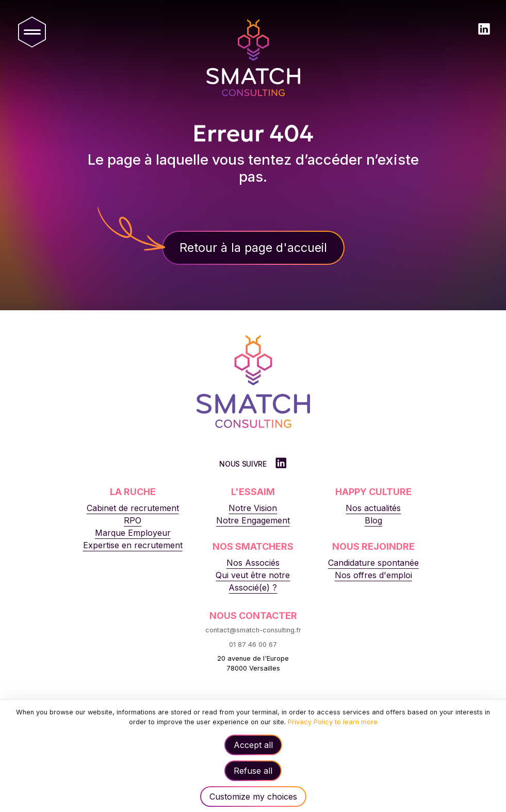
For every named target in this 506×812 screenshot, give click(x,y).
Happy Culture (373, 492)
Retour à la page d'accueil (253, 248)
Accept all (253, 745)
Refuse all (253, 771)
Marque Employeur (133, 533)
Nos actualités (373, 508)
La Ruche (133, 492)
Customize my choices (253, 797)
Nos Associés (253, 563)
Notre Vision (253, 508)
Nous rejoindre (373, 546)
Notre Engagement (253, 520)
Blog (373, 520)
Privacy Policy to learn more (332, 722)
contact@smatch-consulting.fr (253, 630)
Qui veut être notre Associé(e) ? (253, 581)
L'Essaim (253, 492)
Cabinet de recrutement (133, 508)
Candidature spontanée (373, 563)
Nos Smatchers (253, 546)
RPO (133, 520)
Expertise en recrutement (133, 545)
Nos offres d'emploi (373, 575)
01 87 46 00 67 (253, 644)
